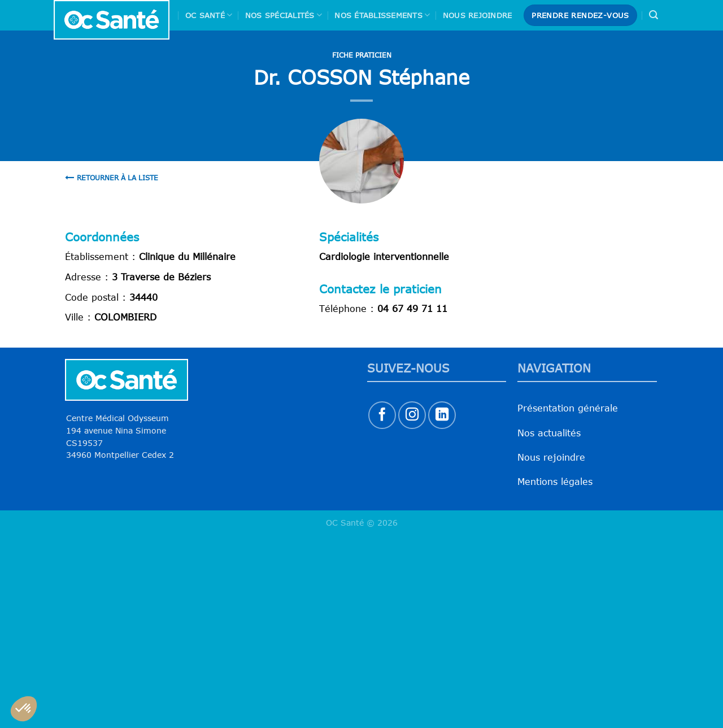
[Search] (654, 15)
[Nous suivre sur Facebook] (382, 415)
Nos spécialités (284, 15)
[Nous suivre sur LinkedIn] (442, 415)
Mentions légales (555, 482)
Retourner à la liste (112, 177)
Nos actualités (549, 433)
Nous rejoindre (478, 15)
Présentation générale (568, 408)
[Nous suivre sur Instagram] (412, 415)
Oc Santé (209, 15)
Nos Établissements (382, 15)
